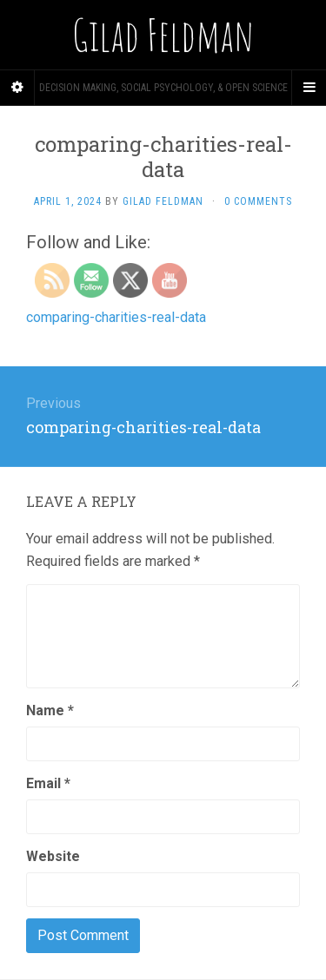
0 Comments (258, 201)
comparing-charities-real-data (116, 317)
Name (50, 710)
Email (48, 783)
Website (53, 856)
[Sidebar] (17, 88)
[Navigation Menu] (309, 88)
